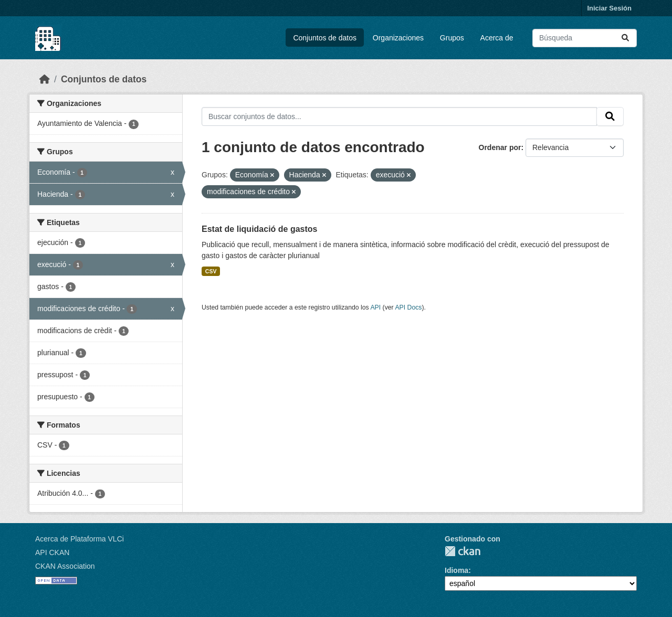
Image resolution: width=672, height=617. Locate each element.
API (375, 307)
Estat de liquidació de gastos (260, 229)
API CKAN (52, 552)
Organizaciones (398, 38)
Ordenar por (500, 147)
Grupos (452, 38)
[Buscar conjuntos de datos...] (585, 38)
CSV (211, 271)
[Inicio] (45, 79)
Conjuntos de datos (325, 38)
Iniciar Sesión (609, 8)
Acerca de (497, 38)
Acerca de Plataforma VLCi (80, 539)
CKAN (463, 551)
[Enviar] (625, 38)
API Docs (408, 307)
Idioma (456, 570)
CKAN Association (65, 566)
